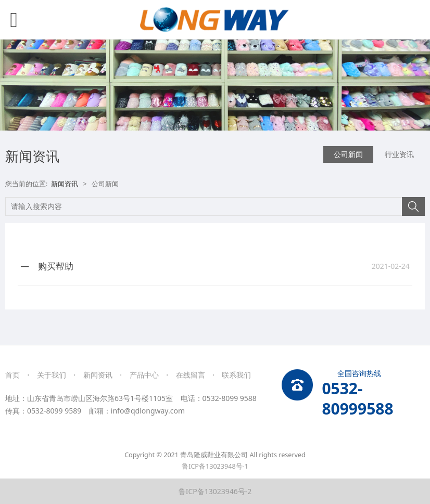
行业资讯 (399, 154)
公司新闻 (348, 154)
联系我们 (236, 375)
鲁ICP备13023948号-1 (215, 466)
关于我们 (52, 375)
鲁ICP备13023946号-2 (215, 491)
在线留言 (191, 375)
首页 (12, 375)
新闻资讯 (65, 184)
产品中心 (144, 375)
